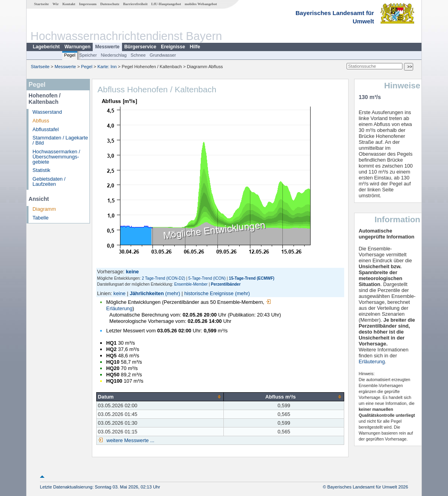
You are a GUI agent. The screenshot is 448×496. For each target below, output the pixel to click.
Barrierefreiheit (135, 4)
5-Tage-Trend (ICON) (207, 278)
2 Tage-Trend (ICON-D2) (163, 278)
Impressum (88, 4)
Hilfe (195, 47)
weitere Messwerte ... (130, 440)
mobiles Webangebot (201, 4)
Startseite (41, 4)
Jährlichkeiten (147, 293)
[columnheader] (160, 397)
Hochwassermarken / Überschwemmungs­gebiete (56, 157)
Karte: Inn (107, 67)
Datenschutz (110, 4)
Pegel (70, 55)
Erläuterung (372, 362)
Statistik (41, 170)
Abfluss (41, 121)
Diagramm (44, 209)
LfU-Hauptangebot (166, 4)
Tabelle (41, 218)
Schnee (138, 55)
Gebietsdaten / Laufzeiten (49, 181)
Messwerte (107, 47)
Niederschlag (113, 55)
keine (119, 293)
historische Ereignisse (209, 293)
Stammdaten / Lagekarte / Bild (60, 140)
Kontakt (69, 4)
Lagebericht (46, 47)
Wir (56, 4)
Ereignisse (173, 47)
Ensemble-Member (191, 284)
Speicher (88, 55)
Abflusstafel (46, 129)
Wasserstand (47, 112)
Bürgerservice (140, 47)
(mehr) (173, 293)
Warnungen (78, 47)
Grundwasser (163, 55)
